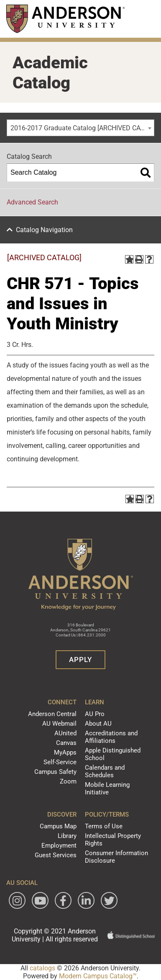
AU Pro (95, 714)
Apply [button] (80, 659)
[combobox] (80, 128)
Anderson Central (52, 714)
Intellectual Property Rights (113, 840)
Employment (59, 846)
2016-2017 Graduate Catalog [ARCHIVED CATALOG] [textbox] (82, 128)
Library (67, 836)
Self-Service (60, 762)
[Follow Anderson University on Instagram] (17, 900)
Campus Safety (55, 772)
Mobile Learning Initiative (107, 789)
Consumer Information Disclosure (116, 857)
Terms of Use (104, 826)
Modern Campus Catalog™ (98, 976)
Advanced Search (32, 202)
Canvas (66, 743)
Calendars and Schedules (105, 771)
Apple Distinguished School (113, 754)
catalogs (42, 968)
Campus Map (58, 826)
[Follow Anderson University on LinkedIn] (86, 900)
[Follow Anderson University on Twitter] (109, 900)
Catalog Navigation (44, 230)
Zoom (68, 781)
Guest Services (56, 855)
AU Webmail (59, 724)
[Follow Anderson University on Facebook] (63, 900)
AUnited (65, 733)
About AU (98, 724)
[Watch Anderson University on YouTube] (40, 900)
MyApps (65, 752)
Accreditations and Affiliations (111, 737)
